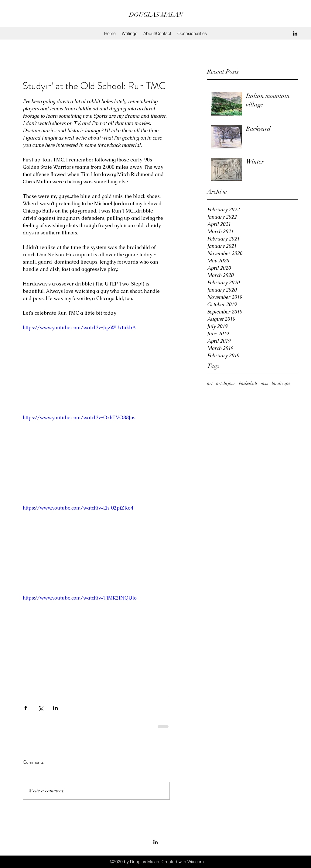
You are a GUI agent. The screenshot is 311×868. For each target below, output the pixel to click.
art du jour (226, 383)
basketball (248, 383)
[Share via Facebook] (26, 708)
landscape (281, 383)
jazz (265, 383)
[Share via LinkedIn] (55, 708)
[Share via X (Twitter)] (41, 708)
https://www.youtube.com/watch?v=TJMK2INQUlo (80, 598)
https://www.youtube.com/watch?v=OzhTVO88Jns (79, 418)
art (210, 383)
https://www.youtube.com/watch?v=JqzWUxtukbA (79, 328)
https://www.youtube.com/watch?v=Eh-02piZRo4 (78, 508)
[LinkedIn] (295, 33)
